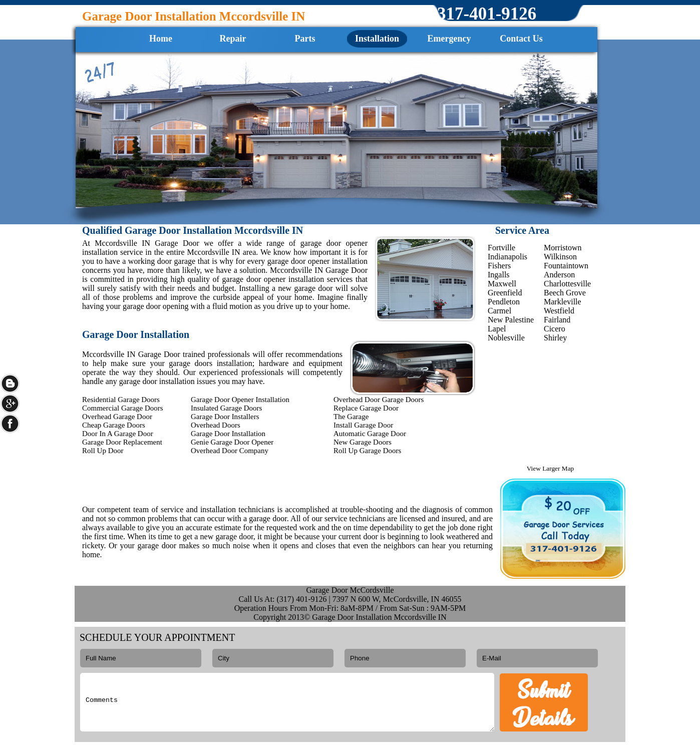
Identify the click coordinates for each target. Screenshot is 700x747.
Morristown (563, 248)
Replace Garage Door (366, 408)
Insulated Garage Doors (226, 408)
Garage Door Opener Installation (240, 400)
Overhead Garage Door (117, 417)
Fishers (499, 266)
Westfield (559, 311)
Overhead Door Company (230, 451)
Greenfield (505, 293)
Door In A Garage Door (118, 434)
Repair (233, 39)
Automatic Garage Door (370, 434)
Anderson (559, 275)
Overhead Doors (216, 425)
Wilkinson (560, 257)
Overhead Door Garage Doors (379, 400)
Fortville (501, 248)
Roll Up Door (103, 451)
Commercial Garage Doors (123, 408)
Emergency (449, 39)
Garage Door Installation (228, 434)
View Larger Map (550, 468)
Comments (287, 702)
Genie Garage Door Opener (232, 442)
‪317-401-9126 (487, 14)
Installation (377, 39)
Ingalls (499, 275)
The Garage (351, 417)
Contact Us (521, 39)
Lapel (497, 329)
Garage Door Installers (225, 417)
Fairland (557, 320)
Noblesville (506, 338)
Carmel (499, 311)
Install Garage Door (363, 425)
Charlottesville (567, 284)
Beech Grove (565, 293)
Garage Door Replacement (122, 442)
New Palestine (511, 320)
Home (161, 39)
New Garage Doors (363, 442)
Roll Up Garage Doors (367, 451)
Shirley (555, 338)
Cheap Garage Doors (114, 425)
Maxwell (502, 284)
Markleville (563, 302)
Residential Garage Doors (121, 400)
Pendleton (504, 302)
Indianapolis (507, 257)
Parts (305, 39)
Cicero (555, 329)
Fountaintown (566, 266)
